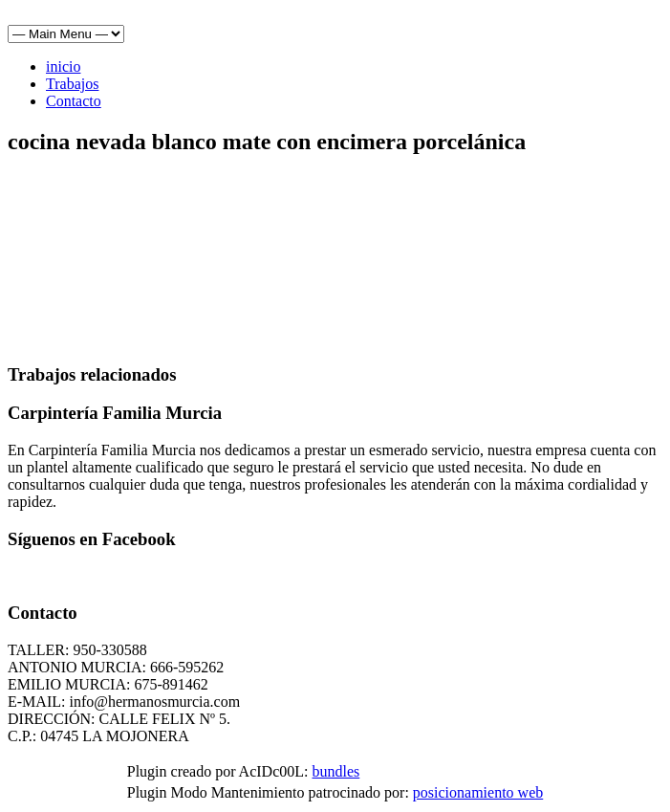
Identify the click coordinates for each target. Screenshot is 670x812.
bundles (335, 771)
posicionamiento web (478, 792)
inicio (63, 66)
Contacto (74, 101)
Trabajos (72, 84)
